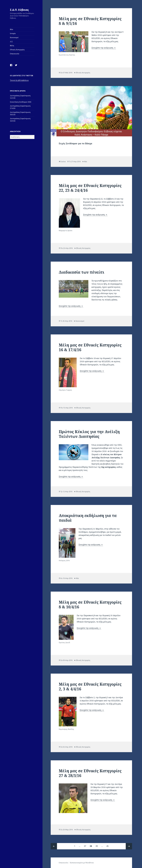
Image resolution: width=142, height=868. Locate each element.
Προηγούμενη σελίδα (54, 846)
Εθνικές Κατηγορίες (17, 50)
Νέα (11, 29)
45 (108, 845)
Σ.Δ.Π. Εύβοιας (19, 10)
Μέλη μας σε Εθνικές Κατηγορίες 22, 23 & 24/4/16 (90, 188)
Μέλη (12, 46)
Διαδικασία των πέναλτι (82, 272)
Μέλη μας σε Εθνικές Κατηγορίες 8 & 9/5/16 (90, 21)
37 (86, 845)
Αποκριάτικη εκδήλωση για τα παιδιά (88, 518)
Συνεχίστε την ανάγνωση (104, 48)
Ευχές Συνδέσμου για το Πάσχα (75, 143)
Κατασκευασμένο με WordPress (82, 863)
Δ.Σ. (11, 42)
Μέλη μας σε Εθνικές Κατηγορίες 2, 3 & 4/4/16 (90, 686)
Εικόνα (63, 162)
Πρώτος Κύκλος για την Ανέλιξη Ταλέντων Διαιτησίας (89, 434)
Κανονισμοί (14, 37)
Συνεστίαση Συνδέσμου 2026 (21, 102)
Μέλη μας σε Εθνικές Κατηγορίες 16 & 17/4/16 (90, 347)
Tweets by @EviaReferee (19, 80)
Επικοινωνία (15, 54)
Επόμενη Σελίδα (129, 846)
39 (97, 845)
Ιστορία (13, 33)
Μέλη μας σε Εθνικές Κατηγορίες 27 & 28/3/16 (90, 773)
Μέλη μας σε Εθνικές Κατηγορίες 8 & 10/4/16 (90, 604)
